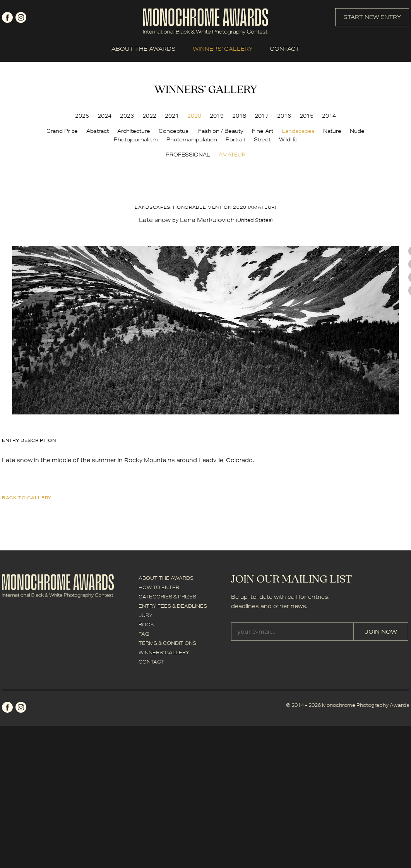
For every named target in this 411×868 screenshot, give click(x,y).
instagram (21, 17)
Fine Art (263, 131)
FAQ (144, 634)
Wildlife (288, 139)
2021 (172, 116)
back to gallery (27, 498)
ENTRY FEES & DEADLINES (173, 606)
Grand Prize (62, 131)
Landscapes (298, 131)
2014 (329, 116)
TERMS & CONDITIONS (167, 643)
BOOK (146, 625)
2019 (217, 116)
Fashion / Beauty (221, 131)
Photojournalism (136, 139)
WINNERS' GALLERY (223, 49)
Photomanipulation (192, 139)
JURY (146, 615)
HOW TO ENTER (159, 587)
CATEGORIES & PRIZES (167, 597)
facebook (7, 17)
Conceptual (174, 131)
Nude (357, 131)
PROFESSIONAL (188, 155)
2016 (284, 116)
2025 (82, 116)
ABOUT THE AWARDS (144, 49)
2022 (149, 116)
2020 (194, 116)
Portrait (235, 139)
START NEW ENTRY (372, 17)
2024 (104, 116)
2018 (239, 116)
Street (262, 139)
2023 (127, 116)
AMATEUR (232, 155)
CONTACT (285, 49)
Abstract (98, 131)
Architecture (134, 131)
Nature (332, 131)
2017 (262, 116)
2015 (307, 116)
